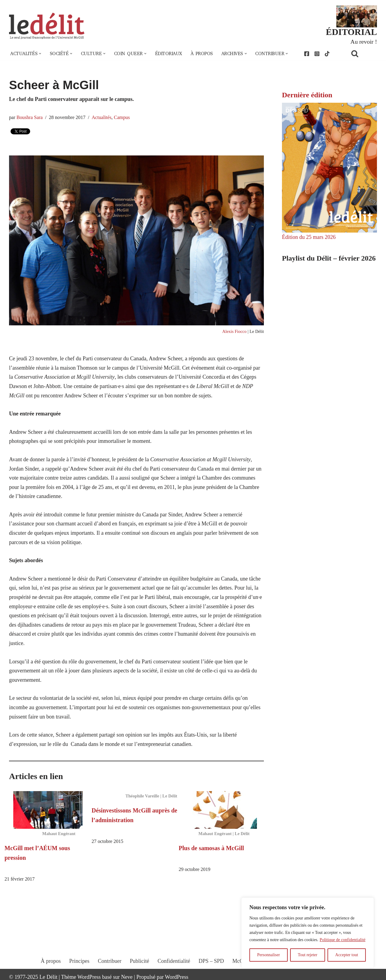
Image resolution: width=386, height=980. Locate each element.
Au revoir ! (364, 42)
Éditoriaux (169, 54)
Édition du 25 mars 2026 (309, 237)
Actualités (102, 117)
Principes (79, 961)
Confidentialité (174, 961)
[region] (308, 933)
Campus (122, 117)
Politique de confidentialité (343, 940)
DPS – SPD (211, 961)
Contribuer (110, 961)
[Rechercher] (362, 53)
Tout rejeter (307, 955)
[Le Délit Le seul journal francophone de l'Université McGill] (47, 26)
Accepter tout (347, 955)
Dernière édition (307, 95)
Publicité (140, 961)
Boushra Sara (30, 117)
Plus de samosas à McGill (212, 848)
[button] (40, 54)
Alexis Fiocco (234, 331)
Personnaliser (269, 955)
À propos (202, 54)
